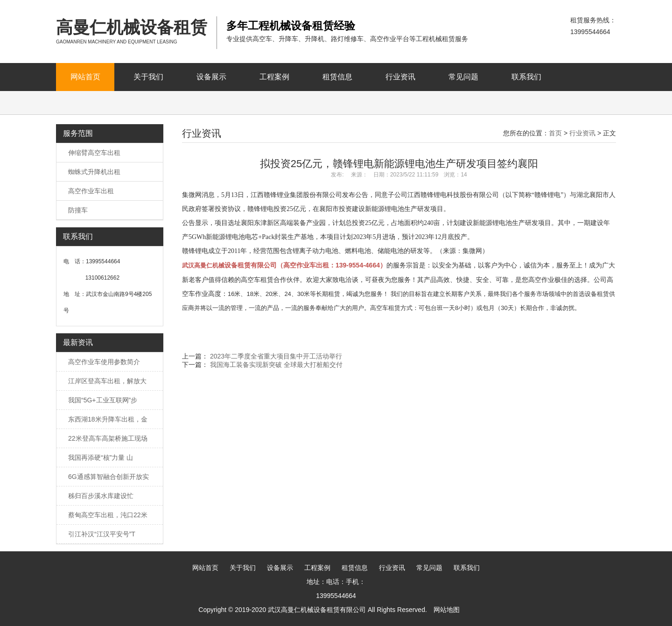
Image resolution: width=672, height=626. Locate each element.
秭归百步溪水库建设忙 (101, 496)
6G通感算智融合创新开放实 (108, 477)
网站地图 (447, 610)
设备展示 (211, 77)
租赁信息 (337, 77)
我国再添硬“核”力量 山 (101, 457)
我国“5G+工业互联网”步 (103, 400)
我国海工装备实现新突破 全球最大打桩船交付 (276, 365)
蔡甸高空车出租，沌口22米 (108, 515)
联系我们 (526, 77)
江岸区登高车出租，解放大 (107, 381)
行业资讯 (400, 77)
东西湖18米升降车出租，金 (108, 419)
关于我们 (148, 77)
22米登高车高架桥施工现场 (108, 438)
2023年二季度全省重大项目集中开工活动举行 (276, 356)
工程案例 (274, 77)
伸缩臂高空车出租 (94, 153)
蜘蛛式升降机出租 (94, 172)
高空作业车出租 (91, 191)
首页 (555, 133)
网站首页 (85, 77)
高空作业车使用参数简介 (104, 362)
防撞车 (78, 210)
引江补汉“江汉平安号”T (102, 534)
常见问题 (463, 77)
